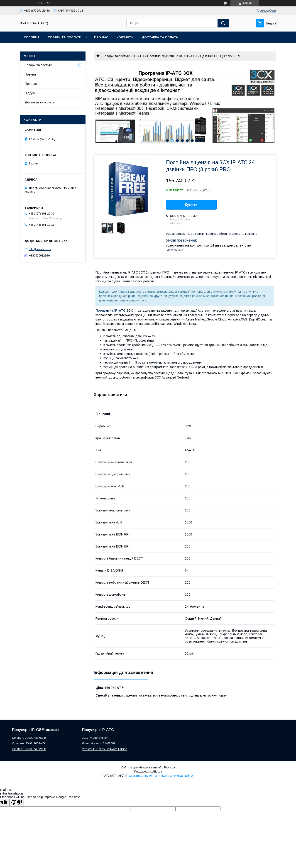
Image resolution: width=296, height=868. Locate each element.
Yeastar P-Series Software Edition (105, 749)
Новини (30, 74)
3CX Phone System (95, 738)
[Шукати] (223, 23)
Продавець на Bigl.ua (148, 772)
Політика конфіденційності (178, 776)
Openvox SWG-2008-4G (28, 743)
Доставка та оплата (160, 37)
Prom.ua (170, 768)
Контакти (125, 37)
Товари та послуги (65, 37)
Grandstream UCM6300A (99, 743)
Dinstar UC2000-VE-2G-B (29, 749)
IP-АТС (139, 56)
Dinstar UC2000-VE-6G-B (29, 738)
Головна (32, 37)
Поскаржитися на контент (143, 776)
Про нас (101, 37)
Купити (191, 205)
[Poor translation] (17, 803)
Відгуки (30, 93)
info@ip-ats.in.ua (40, 249)
